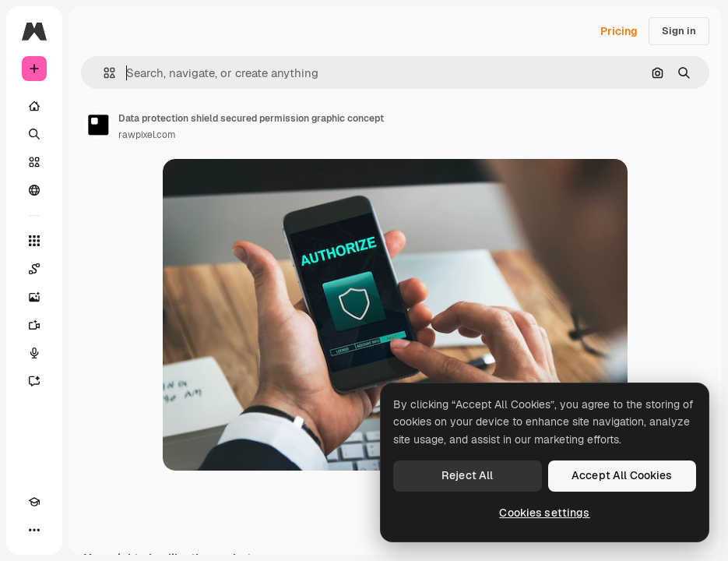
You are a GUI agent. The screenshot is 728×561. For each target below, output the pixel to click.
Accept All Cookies (622, 475)
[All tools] (34, 241)
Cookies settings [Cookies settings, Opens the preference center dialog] (544, 513)
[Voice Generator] (34, 353)
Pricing (619, 31)
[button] (103, 73)
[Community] (34, 190)
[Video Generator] (34, 325)
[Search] (34, 134)
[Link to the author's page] (98, 125)
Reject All (467, 475)
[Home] (34, 106)
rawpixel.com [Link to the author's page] (147, 135)
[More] (34, 530)
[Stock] (34, 162)
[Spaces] (34, 269)
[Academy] (34, 502)
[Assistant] (34, 381)
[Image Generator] (34, 297)
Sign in (679, 31)
